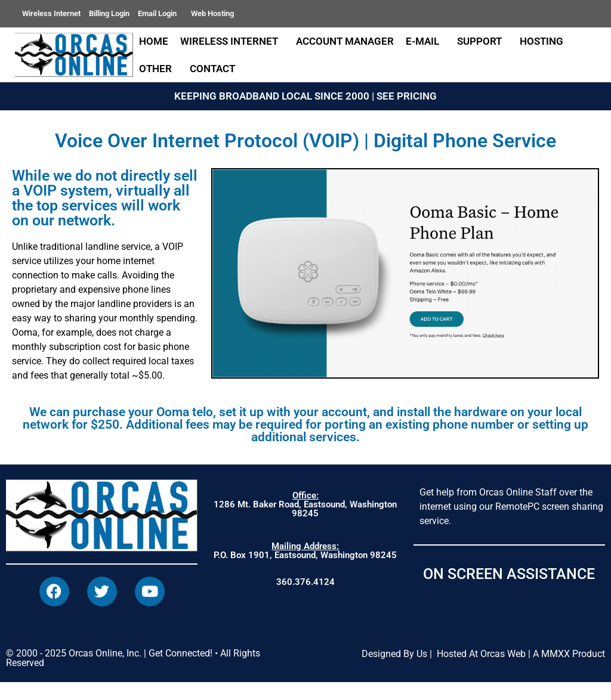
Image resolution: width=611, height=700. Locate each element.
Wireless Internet (51, 13)
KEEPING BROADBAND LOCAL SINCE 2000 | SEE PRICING (305, 96)
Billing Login (109, 13)
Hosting (541, 41)
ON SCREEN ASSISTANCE (509, 574)
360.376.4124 (305, 582)
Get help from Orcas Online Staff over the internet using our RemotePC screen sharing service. (511, 507)
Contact (215, 69)
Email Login (160, 14)
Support (482, 41)
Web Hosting (212, 13)
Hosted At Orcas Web (481, 671)
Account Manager (345, 41)
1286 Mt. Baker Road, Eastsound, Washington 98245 (305, 504)
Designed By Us (394, 671)
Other (158, 69)
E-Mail (425, 41)
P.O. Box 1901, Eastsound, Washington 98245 (305, 551)
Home (154, 41)
